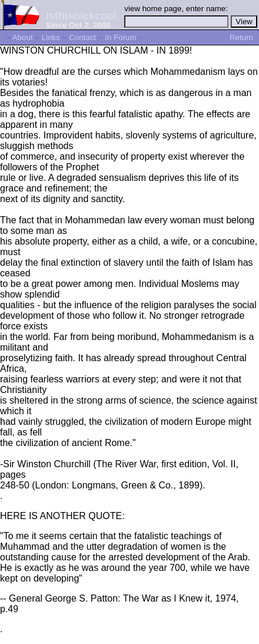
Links (51, 37)
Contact (82, 37)
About (23, 37)
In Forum (120, 37)
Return (241, 37)
